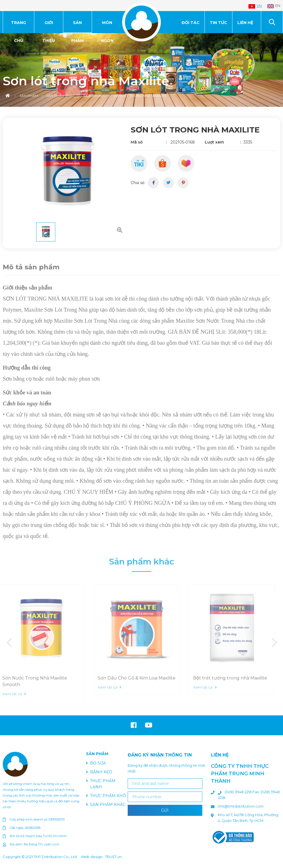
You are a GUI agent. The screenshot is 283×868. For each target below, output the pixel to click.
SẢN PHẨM (78, 27)
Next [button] (274, 643)
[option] (141, 70)
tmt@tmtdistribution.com (241, 806)
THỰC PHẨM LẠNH (103, 784)
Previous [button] (9, 643)
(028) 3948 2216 (239, 792)
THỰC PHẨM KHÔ (108, 796)
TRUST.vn (113, 857)
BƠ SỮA (98, 763)
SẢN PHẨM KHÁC (108, 805)
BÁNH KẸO (101, 772)
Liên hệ (245, 23)
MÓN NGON (107, 27)
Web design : (93, 857)
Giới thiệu (49, 27)
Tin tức (218, 23)
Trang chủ (19, 27)
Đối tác (191, 23)
